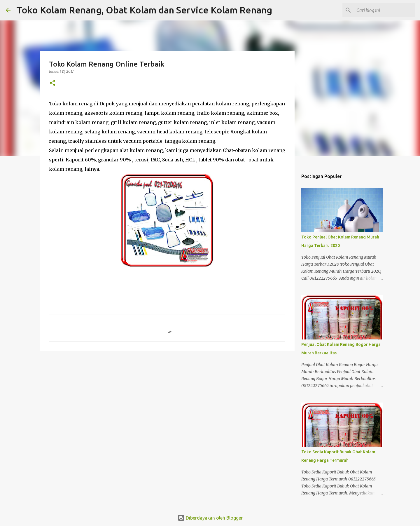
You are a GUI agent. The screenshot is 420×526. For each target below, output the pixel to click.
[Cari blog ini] (385, 10)
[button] (52, 83)
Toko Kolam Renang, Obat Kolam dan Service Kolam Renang (144, 10)
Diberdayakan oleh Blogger (210, 518)
